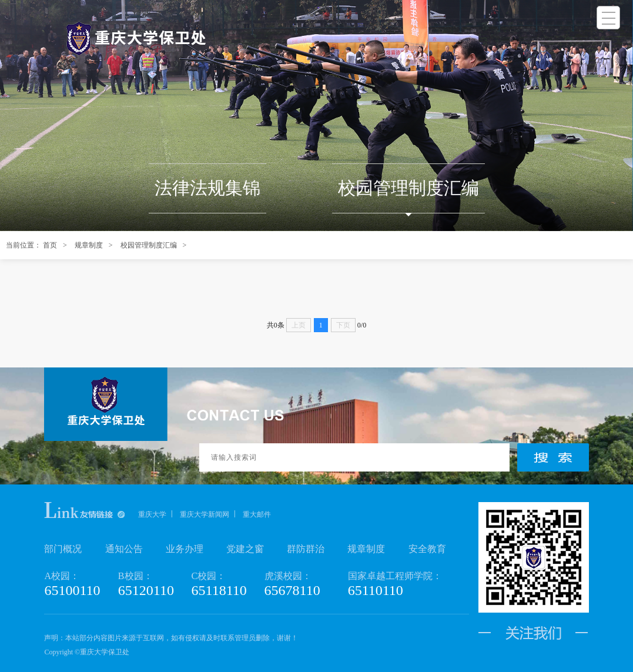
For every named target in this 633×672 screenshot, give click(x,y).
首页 (50, 245)
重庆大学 (152, 514)
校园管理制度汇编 (408, 188)
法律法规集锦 (207, 188)
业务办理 (185, 549)
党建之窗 (245, 549)
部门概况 (63, 549)
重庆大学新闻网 (205, 514)
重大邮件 (257, 514)
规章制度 (89, 245)
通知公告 (124, 549)
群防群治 (306, 549)
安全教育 (427, 549)
